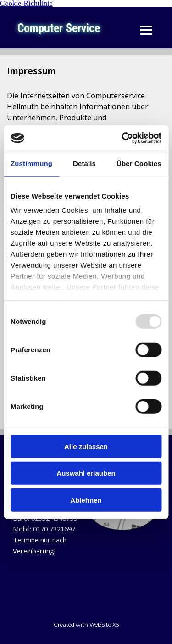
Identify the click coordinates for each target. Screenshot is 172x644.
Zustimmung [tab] (31, 163)
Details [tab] (84, 163)
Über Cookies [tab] (139, 163)
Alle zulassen (86, 446)
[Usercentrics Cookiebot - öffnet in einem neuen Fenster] (122, 138)
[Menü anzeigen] (146, 30)
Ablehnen (86, 500)
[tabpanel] (50, 523)
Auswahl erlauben (86, 473)
